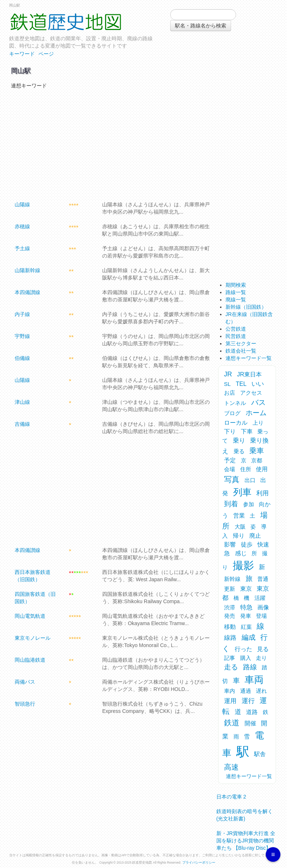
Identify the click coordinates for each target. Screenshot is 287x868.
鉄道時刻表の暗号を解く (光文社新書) (245, 813)
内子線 (22, 314)
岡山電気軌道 (30, 616)
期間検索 (236, 285)
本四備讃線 (27, 292)
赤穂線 (22, 226)
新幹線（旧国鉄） (246, 307)
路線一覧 (236, 292)
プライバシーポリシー (199, 863)
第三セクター (241, 343)
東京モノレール (33, 638)
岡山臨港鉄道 (30, 660)
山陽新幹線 (27, 270)
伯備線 (22, 358)
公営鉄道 (236, 329)
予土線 (22, 248)
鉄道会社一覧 (241, 351)
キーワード (22, 54)
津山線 (22, 402)
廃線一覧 (236, 300)
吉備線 (22, 424)
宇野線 (22, 336)
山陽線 (22, 204)
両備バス (25, 682)
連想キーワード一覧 (249, 358)
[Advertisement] (109, 144)
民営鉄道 (236, 336)
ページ (46, 54)
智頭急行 (25, 704)
